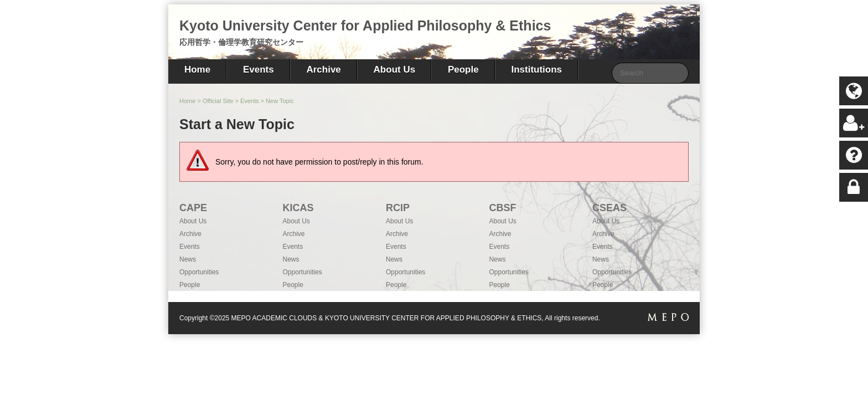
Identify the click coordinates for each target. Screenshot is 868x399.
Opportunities (199, 272)
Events (259, 70)
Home (197, 70)
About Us (395, 70)
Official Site (218, 101)
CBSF (502, 208)
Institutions (536, 70)
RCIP (398, 208)
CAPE (193, 208)
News (188, 259)
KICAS (298, 208)
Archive (323, 70)
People (463, 70)
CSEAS (609, 208)
